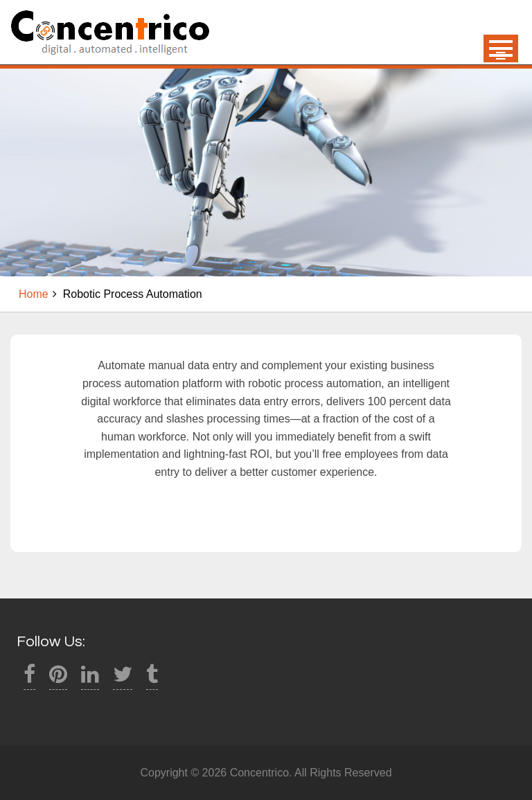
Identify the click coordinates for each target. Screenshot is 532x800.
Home (34, 294)
